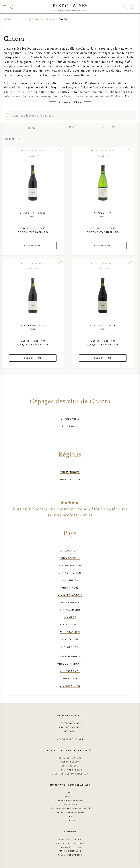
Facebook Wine (70, 723)
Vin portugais (70, 656)
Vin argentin (70, 558)
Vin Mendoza (70, 472)
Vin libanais (70, 647)
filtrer (32, 128)
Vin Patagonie (70, 479)
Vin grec (70, 617)
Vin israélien (70, 632)
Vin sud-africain (70, 664)
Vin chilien (70, 580)
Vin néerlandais (70, 595)
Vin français (70, 602)
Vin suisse (70, 678)
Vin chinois (70, 588)
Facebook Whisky (70, 727)
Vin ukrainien (70, 686)
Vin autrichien (70, 573)
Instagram (70, 731)
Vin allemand (70, 610)
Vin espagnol (70, 671)
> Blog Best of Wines (70, 739)
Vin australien (70, 565)
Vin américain (70, 551)
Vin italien (70, 639)
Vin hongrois (70, 624)
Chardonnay (70, 419)
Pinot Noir (70, 426)
